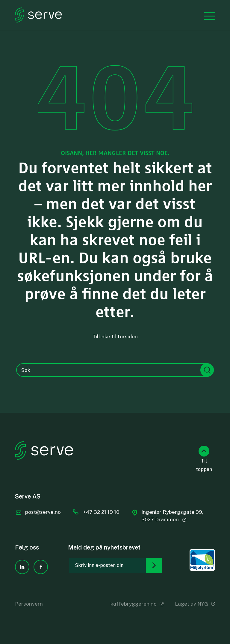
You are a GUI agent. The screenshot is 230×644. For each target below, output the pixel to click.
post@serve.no (43, 512)
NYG (203, 604)
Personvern (29, 604)
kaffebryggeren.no (134, 604)
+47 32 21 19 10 (101, 512)
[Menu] (206, 15)
